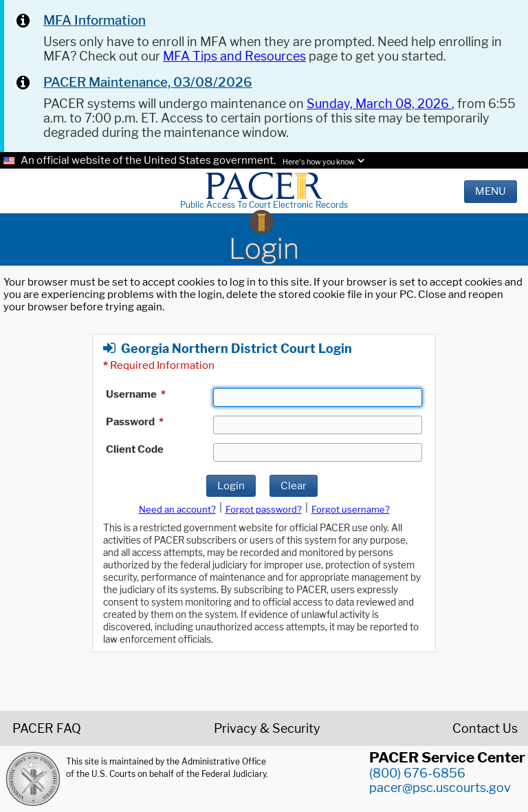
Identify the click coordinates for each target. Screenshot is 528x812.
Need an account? (177, 509)
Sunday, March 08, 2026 (379, 104)
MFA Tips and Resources (234, 56)
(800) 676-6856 (417, 773)
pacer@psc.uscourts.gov (440, 788)
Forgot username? (351, 509)
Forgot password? (264, 509)
